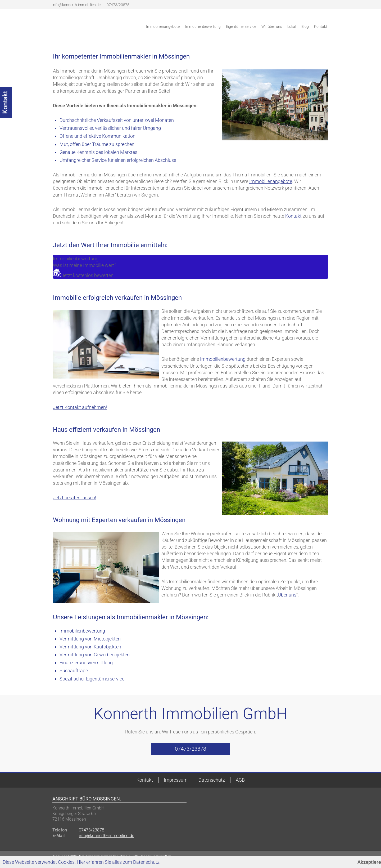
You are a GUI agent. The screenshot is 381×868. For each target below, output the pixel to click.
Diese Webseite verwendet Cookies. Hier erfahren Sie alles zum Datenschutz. (82, 862)
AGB (240, 780)
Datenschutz (212, 780)
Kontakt (321, 26)
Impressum (176, 780)
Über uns (287, 595)
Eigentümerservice (241, 26)
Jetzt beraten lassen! (74, 498)
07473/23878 (118, 5)
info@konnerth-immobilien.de (76, 5)
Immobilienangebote (163, 26)
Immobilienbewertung (203, 26)
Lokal (292, 26)
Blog (305, 26)
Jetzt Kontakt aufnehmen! (80, 407)
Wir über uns (272, 26)
